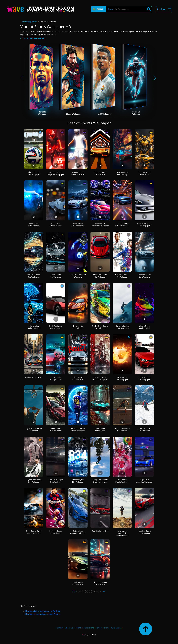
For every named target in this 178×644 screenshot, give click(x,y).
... (99, 591)
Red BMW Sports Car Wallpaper (144, 378)
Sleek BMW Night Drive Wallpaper (56, 481)
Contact (60, 628)
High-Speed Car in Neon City (122, 173)
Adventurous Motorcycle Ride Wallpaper (122, 533)
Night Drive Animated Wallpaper (144, 481)
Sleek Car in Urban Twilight (56, 225)
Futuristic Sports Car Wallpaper (100, 173)
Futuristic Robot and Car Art (144, 173)
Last (104, 591)
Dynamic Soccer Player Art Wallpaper (56, 173)
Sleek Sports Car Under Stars (78, 225)
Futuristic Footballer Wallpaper (78, 276)
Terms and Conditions (85, 628)
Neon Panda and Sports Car (56, 378)
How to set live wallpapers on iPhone (42, 614)
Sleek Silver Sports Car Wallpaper (144, 225)
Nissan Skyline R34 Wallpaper (78, 481)
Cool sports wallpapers (33, 38)
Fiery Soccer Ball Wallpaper (122, 378)
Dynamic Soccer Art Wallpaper (56, 532)
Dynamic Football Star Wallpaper (34, 481)
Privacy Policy (102, 628)
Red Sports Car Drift (100, 531)
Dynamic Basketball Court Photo (122, 430)
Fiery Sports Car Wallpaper (78, 327)
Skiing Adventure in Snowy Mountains (100, 481)
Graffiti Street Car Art (34, 377)
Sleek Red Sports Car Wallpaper (100, 276)
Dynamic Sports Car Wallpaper (34, 276)
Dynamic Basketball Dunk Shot (34, 430)
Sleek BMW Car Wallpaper (78, 378)
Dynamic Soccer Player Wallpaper (78, 173)
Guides (118, 628)
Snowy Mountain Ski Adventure (144, 430)
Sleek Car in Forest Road (100, 430)
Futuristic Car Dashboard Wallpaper (100, 225)
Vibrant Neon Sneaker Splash (144, 327)
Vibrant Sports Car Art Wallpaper (122, 225)
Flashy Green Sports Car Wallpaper (100, 327)
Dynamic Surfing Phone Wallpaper (122, 327)
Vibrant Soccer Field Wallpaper (34, 173)
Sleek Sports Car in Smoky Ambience (34, 532)
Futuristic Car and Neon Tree (34, 327)
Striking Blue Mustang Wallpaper (78, 532)
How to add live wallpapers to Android (43, 611)
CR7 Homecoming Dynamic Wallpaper (100, 378)
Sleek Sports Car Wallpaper (34, 225)
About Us (69, 628)
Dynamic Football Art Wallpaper (122, 276)
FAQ (112, 628)
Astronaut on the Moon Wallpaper (78, 430)
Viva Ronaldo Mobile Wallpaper (122, 481)
